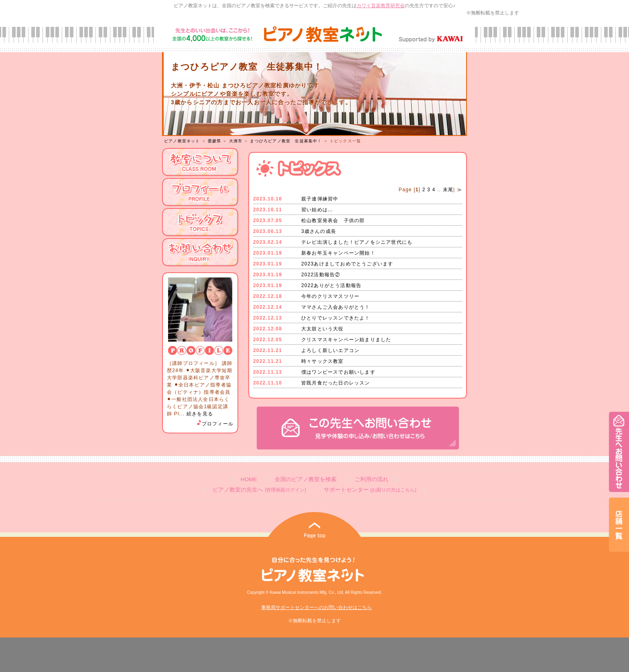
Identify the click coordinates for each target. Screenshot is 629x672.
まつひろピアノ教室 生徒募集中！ (286, 141)
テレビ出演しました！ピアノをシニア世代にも (357, 242)
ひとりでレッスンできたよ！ (336, 318)
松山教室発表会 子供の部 (333, 221)
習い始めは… (317, 210)
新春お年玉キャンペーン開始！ (338, 253)
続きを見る (200, 414)
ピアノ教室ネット (182, 141)
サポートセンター (370, 490)
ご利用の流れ (371, 479)
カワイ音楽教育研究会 (381, 6)
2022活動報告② (321, 275)
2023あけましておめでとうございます (347, 264)
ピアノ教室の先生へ (259, 490)
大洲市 (236, 141)
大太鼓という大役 (323, 329)
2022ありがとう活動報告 (331, 285)
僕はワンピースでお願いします (338, 372)
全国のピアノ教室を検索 (306, 479)
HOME (249, 479)
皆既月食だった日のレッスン (336, 383)
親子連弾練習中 (320, 199)
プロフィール (215, 424)
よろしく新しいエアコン (330, 350)
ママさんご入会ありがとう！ (336, 307)
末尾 (447, 190)
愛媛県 (215, 141)
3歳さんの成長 (319, 231)
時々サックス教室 (323, 361)
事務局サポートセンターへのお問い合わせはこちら (317, 607)
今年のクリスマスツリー (330, 296)
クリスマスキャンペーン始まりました (346, 340)
